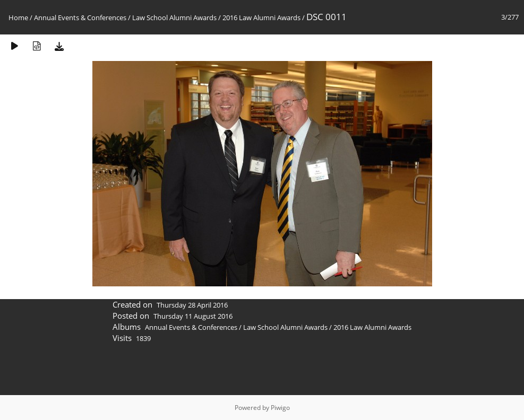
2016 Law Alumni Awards (261, 17)
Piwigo (280, 408)
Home (18, 17)
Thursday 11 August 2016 (193, 316)
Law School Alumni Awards (174, 17)
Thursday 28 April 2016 (192, 305)
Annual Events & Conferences (80, 17)
